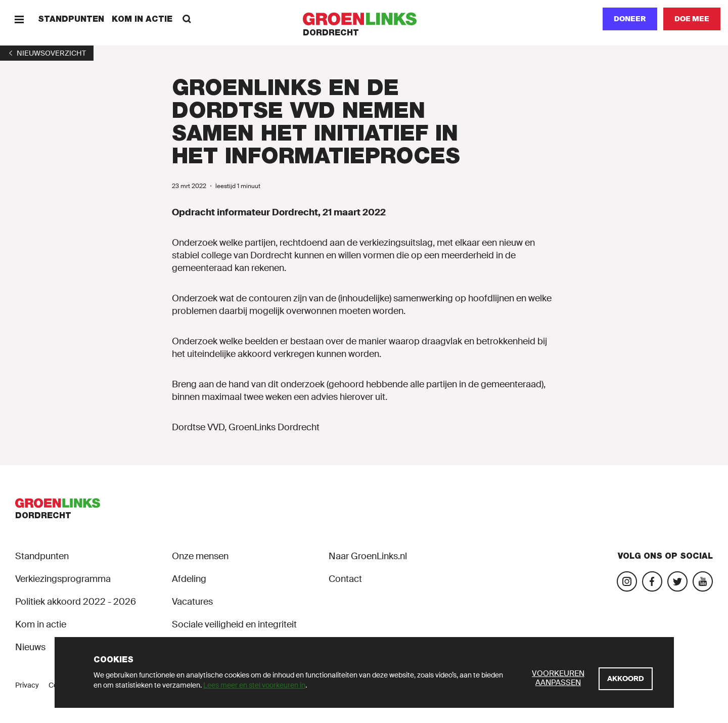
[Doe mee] (692, 19)
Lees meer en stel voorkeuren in (254, 685)
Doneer (630, 19)
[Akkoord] (626, 679)
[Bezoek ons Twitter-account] (677, 581)
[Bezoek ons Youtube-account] (703, 581)
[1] (47, 53)
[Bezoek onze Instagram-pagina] (627, 581)
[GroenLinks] (364, 19)
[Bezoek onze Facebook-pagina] (652, 581)
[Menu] (19, 19)
